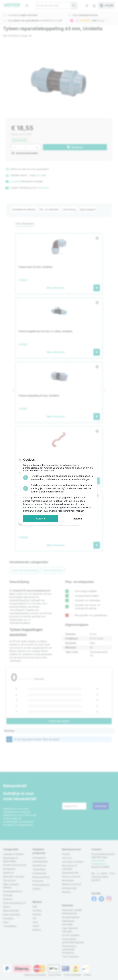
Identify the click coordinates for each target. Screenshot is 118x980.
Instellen (77, 519)
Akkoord (40, 519)
